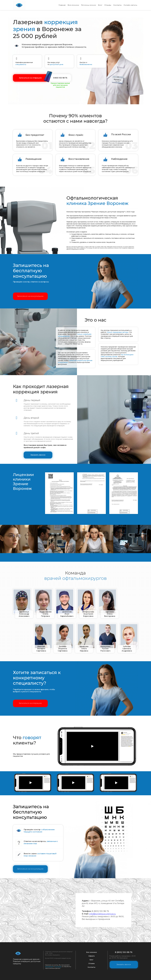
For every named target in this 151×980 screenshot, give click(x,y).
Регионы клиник (87, 5)
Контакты (117, 5)
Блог (99, 5)
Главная (60, 5)
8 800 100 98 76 (60, 78)
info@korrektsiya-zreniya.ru (102, 914)
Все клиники (71, 5)
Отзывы (107, 5)
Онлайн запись (130, 5)
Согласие (58, 966)
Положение (49, 966)
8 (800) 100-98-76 (124, 952)
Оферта (91, 956)
